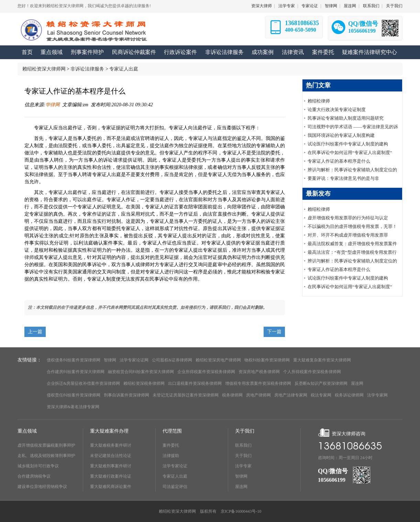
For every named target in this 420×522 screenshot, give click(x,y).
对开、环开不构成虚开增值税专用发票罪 (348, 235)
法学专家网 (377, 395)
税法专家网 (321, 395)
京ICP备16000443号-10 (241, 511)
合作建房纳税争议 (34, 476)
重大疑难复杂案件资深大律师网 (322, 360)
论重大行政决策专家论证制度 (337, 110)
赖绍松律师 (319, 101)
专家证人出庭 (124, 69)
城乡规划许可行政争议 (38, 466)
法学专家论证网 (134, 360)
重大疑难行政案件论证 (111, 476)
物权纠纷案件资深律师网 (267, 360)
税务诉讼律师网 (349, 395)
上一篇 (35, 332)
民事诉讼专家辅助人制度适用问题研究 (346, 118)
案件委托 (171, 445)
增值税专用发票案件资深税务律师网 (258, 383)
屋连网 (350, 6)
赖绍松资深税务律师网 (144, 383)
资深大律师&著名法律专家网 (73, 407)
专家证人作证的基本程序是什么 (339, 161)
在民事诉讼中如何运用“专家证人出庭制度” (350, 153)
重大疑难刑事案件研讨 (111, 466)
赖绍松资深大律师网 (44, 69)
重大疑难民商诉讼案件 (111, 487)
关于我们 (394, 6)
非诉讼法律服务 (87, 69)
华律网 (53, 105)
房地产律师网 (258, 395)
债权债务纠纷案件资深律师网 (74, 360)
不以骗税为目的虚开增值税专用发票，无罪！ (352, 226)
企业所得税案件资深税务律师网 (206, 372)
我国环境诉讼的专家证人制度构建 (341, 135)
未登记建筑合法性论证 (111, 456)
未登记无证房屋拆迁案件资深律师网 (186, 395)
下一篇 (274, 332)
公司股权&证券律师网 (172, 360)
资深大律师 (262, 6)
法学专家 (287, 6)
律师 (29, 257)
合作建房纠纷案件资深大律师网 (76, 372)
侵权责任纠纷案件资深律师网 (74, 395)
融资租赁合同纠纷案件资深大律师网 (141, 372)
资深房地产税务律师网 (259, 372)
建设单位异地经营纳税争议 (42, 487)
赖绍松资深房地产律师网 (218, 360)
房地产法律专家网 (291, 395)
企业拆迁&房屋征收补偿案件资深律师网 (83, 383)
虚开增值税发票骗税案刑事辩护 (46, 445)
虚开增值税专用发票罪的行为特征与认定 (348, 218)
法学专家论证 (175, 466)
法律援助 (171, 456)
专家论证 (310, 6)
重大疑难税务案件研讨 (111, 445)
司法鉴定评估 (175, 487)
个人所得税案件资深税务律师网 (312, 372)
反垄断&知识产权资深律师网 (321, 383)
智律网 (331, 6)
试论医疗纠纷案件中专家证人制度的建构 (348, 144)
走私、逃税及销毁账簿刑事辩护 (46, 456)
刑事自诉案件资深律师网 (126, 395)
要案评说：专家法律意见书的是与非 (343, 178)
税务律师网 (232, 395)
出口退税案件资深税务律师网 (195, 383)
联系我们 (371, 6)
